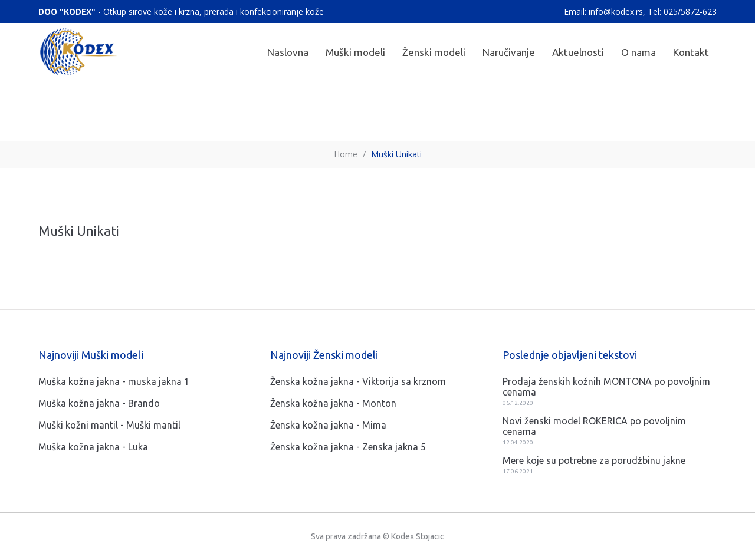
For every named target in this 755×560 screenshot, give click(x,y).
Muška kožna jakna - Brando (99, 403)
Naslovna (288, 52)
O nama (639, 52)
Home (346, 154)
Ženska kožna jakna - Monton (333, 403)
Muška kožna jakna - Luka (93, 447)
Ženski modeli (434, 52)
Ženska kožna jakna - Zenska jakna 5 (348, 447)
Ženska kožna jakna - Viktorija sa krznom (358, 381)
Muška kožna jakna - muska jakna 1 (114, 381)
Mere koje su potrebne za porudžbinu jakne (594, 460)
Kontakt (691, 52)
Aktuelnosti (578, 52)
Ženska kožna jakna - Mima (328, 425)
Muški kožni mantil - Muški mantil (109, 425)
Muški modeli (355, 52)
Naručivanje (509, 52)
